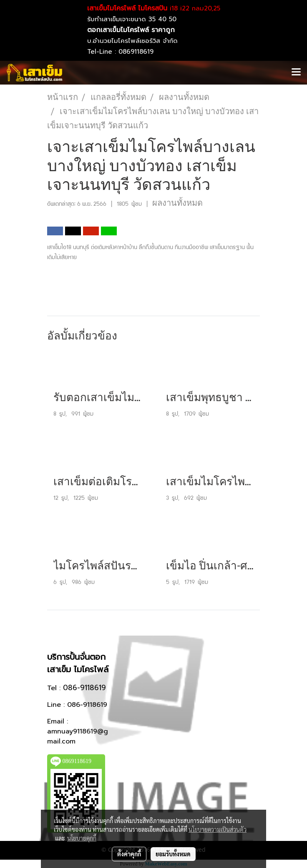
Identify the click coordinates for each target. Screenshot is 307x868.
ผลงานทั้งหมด (177, 203)
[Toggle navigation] (296, 72)
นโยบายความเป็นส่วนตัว (218, 829)
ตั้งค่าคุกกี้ (129, 854)
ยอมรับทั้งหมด (173, 854)
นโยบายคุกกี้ (82, 838)
